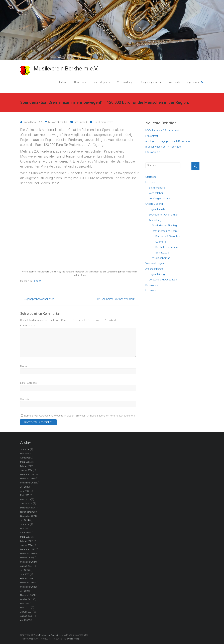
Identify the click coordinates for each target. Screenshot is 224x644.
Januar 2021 (26, 612)
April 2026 (25, 458)
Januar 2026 (26, 470)
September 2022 (28, 587)
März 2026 (25, 462)
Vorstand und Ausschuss (163, 280)
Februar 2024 (27, 541)
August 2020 (26, 616)
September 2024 (28, 516)
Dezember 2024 (28, 508)
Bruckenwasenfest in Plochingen (164, 147)
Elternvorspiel (153, 152)
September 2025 (28, 483)
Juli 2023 (24, 570)
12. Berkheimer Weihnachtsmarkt (118, 299)
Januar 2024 (26, 545)
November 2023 (28, 553)
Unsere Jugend (100, 82)
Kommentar (28, 326)
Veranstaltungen (126, 82)
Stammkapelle (157, 188)
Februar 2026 (27, 466)
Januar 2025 (26, 504)
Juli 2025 (24, 487)
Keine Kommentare (103, 122)
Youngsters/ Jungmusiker (163, 215)
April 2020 (25, 620)
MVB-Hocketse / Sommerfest (162, 130)
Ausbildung (155, 220)
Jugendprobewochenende (37, 299)
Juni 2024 (25, 524)
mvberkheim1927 (33, 122)
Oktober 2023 (26, 558)
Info (76, 122)
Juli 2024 (24, 520)
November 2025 (28, 479)
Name (24, 366)
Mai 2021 (25, 603)
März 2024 (25, 537)
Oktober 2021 (26, 599)
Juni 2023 (25, 574)
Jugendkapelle (157, 209)
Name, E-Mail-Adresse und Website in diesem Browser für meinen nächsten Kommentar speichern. (80, 416)
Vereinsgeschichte (159, 199)
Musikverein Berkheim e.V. (66, 68)
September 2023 (28, 562)
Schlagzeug (162, 253)
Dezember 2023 (28, 549)
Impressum (193, 82)
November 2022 (28, 583)
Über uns (79, 82)
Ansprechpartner (150, 82)
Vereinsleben (156, 193)
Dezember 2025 (28, 474)
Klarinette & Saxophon (168, 236)
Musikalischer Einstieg (164, 225)
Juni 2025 (25, 491)
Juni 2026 (25, 449)
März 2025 (25, 499)
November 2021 (28, 595)
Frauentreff (152, 136)
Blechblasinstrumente (168, 247)
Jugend (83, 122)
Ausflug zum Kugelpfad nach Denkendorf (168, 141)
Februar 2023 (27, 578)
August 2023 (26, 566)
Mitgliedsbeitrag (161, 258)
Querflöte (161, 242)
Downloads (174, 82)
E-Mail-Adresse (29, 383)
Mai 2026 (25, 454)
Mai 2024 (25, 529)
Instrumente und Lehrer (165, 231)
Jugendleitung (157, 274)
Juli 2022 (24, 591)
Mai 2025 (25, 495)
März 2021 (25, 608)
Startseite (63, 82)
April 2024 (25, 533)
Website (25, 399)
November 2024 (28, 512)
